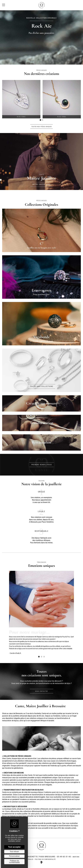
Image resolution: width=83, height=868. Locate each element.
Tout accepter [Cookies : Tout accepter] (14, 847)
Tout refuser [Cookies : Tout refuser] (14, 852)
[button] (42, 127)
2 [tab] (43, 120)
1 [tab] (40, 120)
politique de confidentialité (45, 859)
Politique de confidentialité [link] (14, 862)
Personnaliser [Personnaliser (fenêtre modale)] (14, 856)
